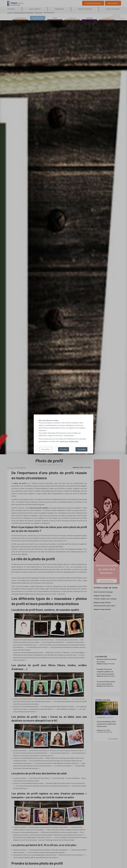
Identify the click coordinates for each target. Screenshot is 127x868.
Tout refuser (63, 449)
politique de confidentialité (69, 441)
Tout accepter (81, 449)
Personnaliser (45, 449)
